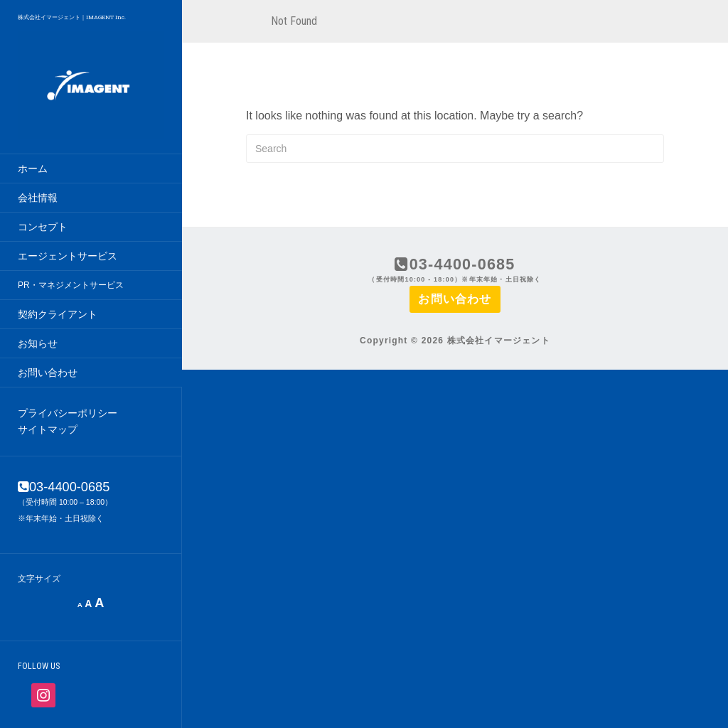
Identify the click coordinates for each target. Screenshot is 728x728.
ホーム (33, 168)
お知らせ (38, 343)
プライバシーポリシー (68, 413)
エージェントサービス (68, 256)
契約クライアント (58, 314)
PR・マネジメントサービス (71, 285)
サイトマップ (48, 429)
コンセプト (43, 227)
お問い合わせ (48, 373)
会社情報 (38, 198)
